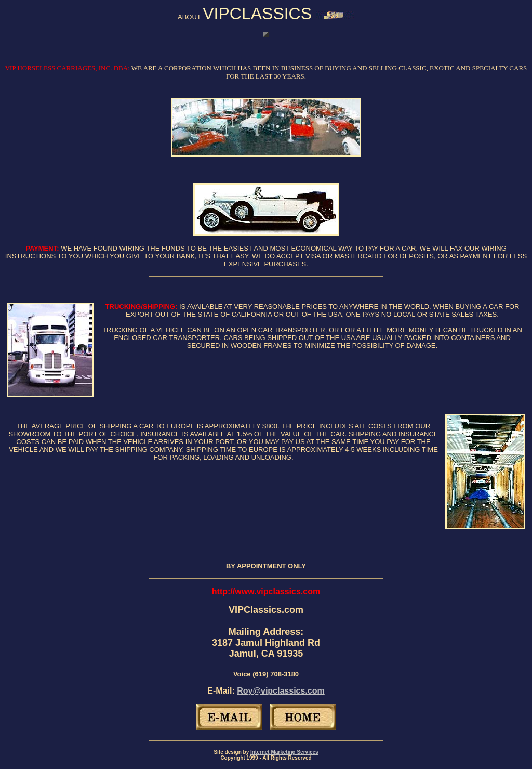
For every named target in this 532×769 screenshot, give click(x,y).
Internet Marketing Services (284, 752)
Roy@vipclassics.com (281, 691)
